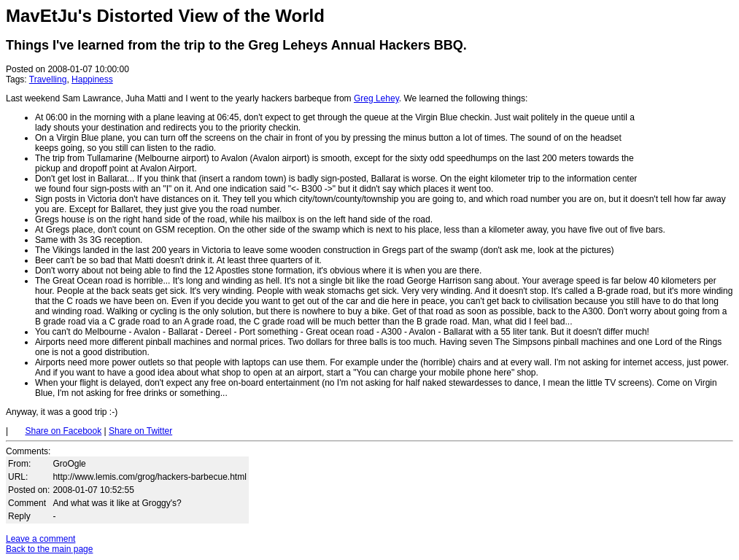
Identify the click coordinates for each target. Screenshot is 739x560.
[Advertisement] (689, 93)
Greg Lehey (376, 98)
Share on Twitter (140, 431)
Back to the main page (49, 549)
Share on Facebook (63, 431)
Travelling (48, 79)
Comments (27, 451)
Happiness (92, 79)
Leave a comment (40, 539)
